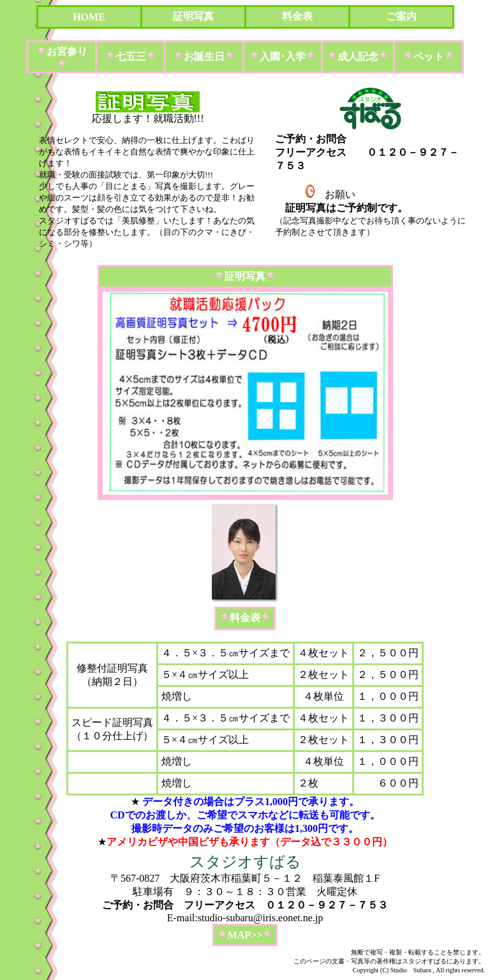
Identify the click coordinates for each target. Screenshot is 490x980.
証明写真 (193, 16)
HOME (89, 17)
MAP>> (245, 935)
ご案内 (401, 16)
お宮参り (67, 51)
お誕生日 (204, 57)
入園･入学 (283, 57)
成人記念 (358, 57)
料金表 (297, 16)
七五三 (131, 57)
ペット (429, 57)
